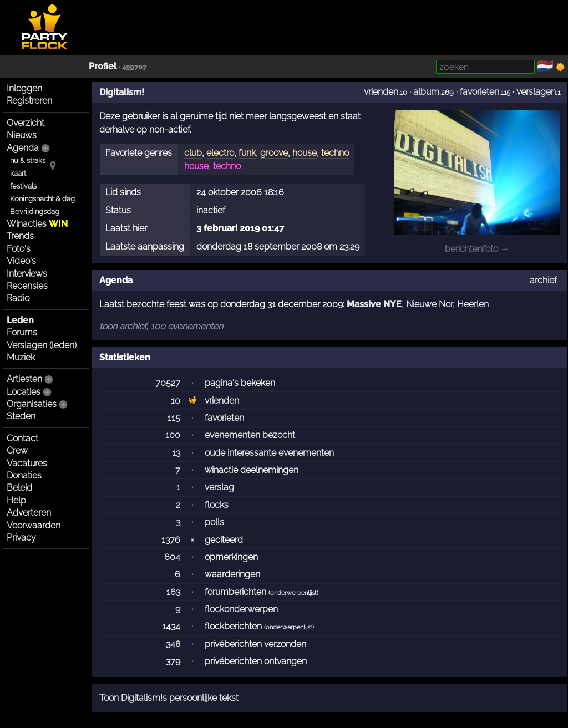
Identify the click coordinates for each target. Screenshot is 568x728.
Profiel (103, 66)
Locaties (24, 392)
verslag (219, 487)
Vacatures (27, 463)
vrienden (381, 92)
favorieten (480, 92)
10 (176, 401)
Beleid (19, 488)
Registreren (29, 101)
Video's (21, 261)
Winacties (37, 224)
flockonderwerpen (241, 609)
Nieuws (22, 135)
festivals (23, 186)
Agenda (23, 148)
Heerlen (473, 304)
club (193, 153)
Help (16, 500)
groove (274, 153)
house (305, 153)
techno (335, 153)
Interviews (27, 274)
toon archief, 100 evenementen (161, 326)
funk (247, 153)
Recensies (27, 286)
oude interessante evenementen (269, 453)
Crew (17, 450)
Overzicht (26, 123)
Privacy (21, 538)
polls (214, 522)
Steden (21, 416)
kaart (18, 173)
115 (174, 418)
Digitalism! (122, 92)
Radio (18, 298)
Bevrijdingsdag (35, 212)
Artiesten (24, 379)
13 (176, 453)
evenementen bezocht (250, 435)
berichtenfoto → (477, 249)
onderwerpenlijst (293, 593)
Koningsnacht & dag (42, 199)
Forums (22, 332)
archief (543, 280)
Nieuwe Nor (429, 304)
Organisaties (32, 404)
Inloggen (24, 88)
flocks (217, 505)
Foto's (19, 249)
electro (220, 153)
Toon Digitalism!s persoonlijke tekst (169, 698)
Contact (22, 438)
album (426, 92)
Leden (20, 320)
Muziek (21, 357)
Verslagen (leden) (42, 345)
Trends (20, 236)
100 (173, 435)
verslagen (536, 92)
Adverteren (29, 513)
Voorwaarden (34, 525)
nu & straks (28, 161)
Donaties (24, 475)
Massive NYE (374, 304)
